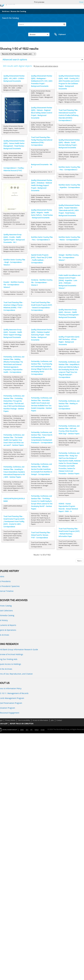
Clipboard (59, 34)
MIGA (37, 730)
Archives (6, 11)
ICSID (43, 730)
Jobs (52, 720)
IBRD (22, 730)
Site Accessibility (24, 720)
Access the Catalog (19, 11)
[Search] (42, 24)
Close (81, 2)
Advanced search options (15, 60)
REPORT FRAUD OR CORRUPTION (22, 724)
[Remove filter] (35, 54)
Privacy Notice (10, 720)
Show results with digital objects (46, 66)
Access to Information (40, 720)
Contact (59, 720)
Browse (39, 34)
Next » (80, 561)
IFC (31, 730)
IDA (27, 730)
